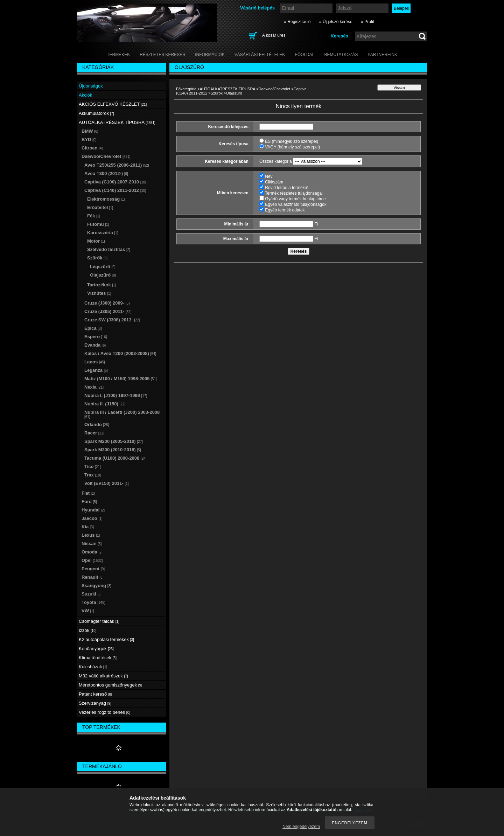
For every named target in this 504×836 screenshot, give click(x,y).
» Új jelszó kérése (336, 22)
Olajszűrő (103, 275)
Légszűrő (103, 267)
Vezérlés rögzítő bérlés (104, 712)
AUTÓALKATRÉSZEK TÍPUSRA (228, 89)
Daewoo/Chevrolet (275, 89)
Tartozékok (101, 285)
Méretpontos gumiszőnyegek (110, 685)
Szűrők (217, 93)
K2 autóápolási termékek (106, 639)
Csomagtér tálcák (99, 621)
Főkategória (186, 89)
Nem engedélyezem (301, 827)
